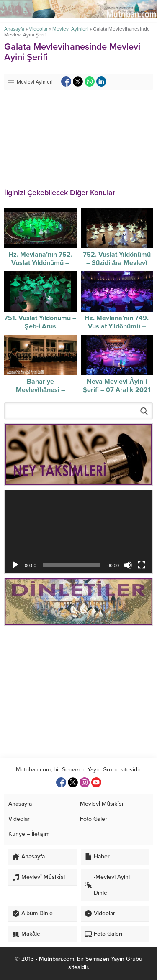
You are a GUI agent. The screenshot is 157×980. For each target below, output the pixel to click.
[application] (78, 532)
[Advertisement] (78, 692)
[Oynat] (15, 565)
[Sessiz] (128, 565)
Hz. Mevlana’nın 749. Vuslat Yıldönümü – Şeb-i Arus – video (117, 326)
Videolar (38, 29)
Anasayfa (14, 29)
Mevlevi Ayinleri (70, 29)
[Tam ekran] (142, 565)
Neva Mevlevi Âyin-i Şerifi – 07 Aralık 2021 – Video (117, 390)
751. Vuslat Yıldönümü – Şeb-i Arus (40, 322)
